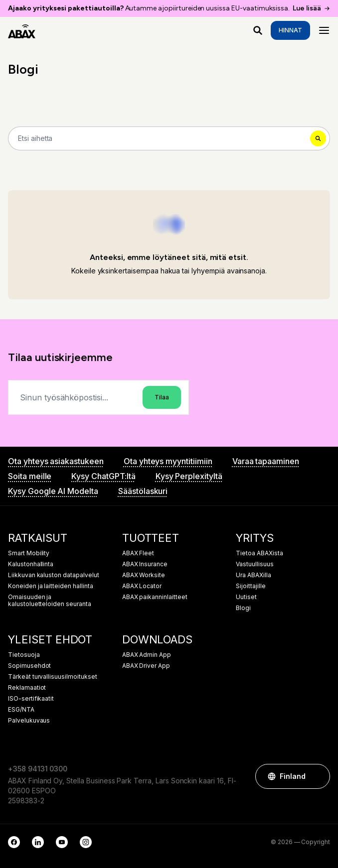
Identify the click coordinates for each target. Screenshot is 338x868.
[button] (318, 776)
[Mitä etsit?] (258, 30)
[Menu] (324, 30)
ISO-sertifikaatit (31, 699)
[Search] (169, 138)
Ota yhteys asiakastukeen (56, 461)
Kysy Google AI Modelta (53, 491)
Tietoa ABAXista (259, 553)
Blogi (243, 608)
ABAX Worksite (144, 575)
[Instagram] (86, 842)
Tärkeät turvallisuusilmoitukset (53, 677)
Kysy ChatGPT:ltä (103, 476)
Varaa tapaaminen (266, 461)
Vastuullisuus (254, 564)
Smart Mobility (29, 553)
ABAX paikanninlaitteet (155, 597)
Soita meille (30, 476)
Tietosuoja (24, 655)
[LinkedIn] (38, 842)
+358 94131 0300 (38, 769)
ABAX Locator (142, 586)
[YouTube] (62, 842)
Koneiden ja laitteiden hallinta (51, 586)
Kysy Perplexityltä (189, 476)
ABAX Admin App (147, 655)
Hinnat (290, 30)
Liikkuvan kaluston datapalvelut (54, 575)
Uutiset (246, 597)
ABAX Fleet (138, 553)
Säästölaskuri (143, 491)
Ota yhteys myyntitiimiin (168, 461)
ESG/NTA (21, 710)
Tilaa (162, 397)
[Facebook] (14, 842)
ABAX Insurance (145, 564)
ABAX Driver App (146, 666)
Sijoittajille (251, 586)
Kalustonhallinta (31, 564)
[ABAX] (22, 30)
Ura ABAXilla (253, 575)
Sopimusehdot (29, 666)
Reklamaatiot (27, 688)
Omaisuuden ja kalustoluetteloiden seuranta (50, 601)
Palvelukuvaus (29, 721)
